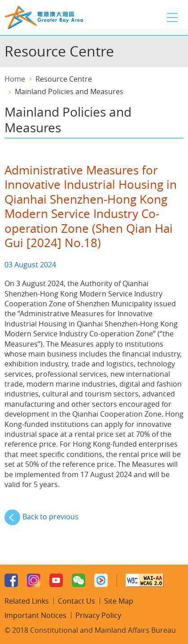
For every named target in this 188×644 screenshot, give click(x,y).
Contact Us (77, 601)
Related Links (27, 601)
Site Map (119, 601)
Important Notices (35, 615)
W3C (145, 580)
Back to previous (50, 517)
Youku (101, 580)
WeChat (79, 580)
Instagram (34, 580)
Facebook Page (11, 580)
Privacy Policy (98, 615)
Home (15, 79)
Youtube (56, 580)
